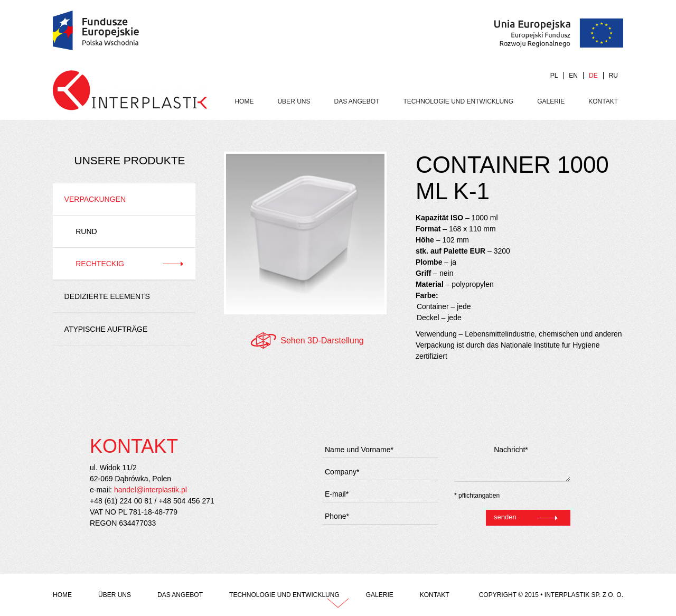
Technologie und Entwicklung (459, 101)
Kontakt (603, 101)
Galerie (551, 101)
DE (593, 76)
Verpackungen (95, 199)
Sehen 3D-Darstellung (322, 340)
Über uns (294, 101)
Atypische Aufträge (106, 329)
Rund (86, 231)
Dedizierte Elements (107, 296)
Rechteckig (100, 264)
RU (613, 76)
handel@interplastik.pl (151, 490)
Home (244, 101)
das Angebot (356, 101)
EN (573, 76)
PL (554, 76)
